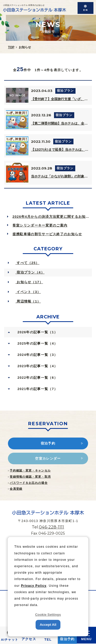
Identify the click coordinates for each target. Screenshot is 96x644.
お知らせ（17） (29, 282)
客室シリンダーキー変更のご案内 (40, 225)
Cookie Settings (48, 615)
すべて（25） (27, 263)
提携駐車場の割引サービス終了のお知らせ (47, 234)
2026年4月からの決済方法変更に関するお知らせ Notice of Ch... (52, 217)
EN (86, 10)
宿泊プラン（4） (30, 272)
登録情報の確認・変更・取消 (30, 477)
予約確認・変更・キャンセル (30, 470)
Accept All (48, 625)
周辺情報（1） (28, 301)
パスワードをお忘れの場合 (29, 483)
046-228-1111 (51, 527)
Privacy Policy (34, 586)
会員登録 (16, 489)
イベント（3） (28, 292)
